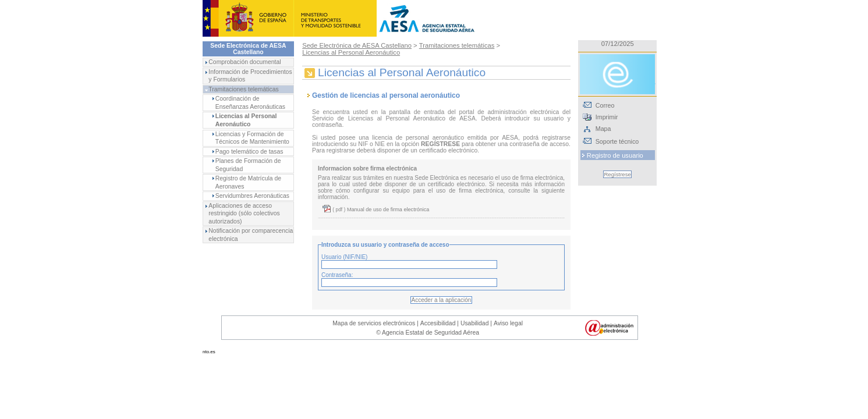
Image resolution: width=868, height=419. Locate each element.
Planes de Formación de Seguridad (248, 165)
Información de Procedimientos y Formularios (250, 76)
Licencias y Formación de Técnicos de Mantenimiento (252, 138)
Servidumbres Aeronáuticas (252, 196)
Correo (605, 105)
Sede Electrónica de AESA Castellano (357, 45)
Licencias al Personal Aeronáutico (246, 120)
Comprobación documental (245, 62)
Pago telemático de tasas (249, 152)
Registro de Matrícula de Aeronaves (248, 182)
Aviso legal (508, 323)
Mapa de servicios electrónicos (374, 323)
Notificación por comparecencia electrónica (251, 235)
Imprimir (607, 117)
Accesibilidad (438, 323)
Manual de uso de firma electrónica (387, 210)
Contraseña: (337, 275)
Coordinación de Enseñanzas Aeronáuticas (250, 103)
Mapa (603, 129)
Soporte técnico (617, 141)
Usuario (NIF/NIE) (344, 257)
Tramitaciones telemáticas (243, 89)
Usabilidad (475, 323)
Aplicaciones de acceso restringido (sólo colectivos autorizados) (244, 214)
